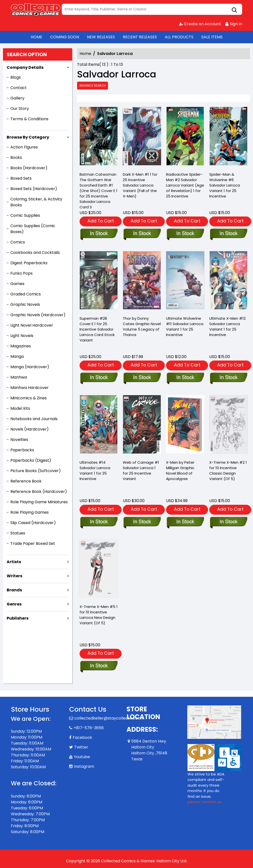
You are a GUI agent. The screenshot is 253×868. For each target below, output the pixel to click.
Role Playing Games (30, 512)
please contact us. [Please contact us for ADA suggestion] (205, 802)
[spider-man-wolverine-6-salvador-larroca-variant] (228, 137)
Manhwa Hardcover (30, 388)
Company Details (25, 67)
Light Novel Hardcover (32, 325)
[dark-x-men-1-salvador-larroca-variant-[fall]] (142, 137)
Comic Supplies (25, 215)
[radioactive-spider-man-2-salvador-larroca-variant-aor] (185, 137)
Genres (14, 604)
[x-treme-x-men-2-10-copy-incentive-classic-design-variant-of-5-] (228, 522)
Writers (14, 576)
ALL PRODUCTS (179, 37)
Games (17, 284)
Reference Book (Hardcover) (39, 492)
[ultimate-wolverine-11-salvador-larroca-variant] (185, 378)
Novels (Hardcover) (30, 429)
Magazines (21, 346)
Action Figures (24, 147)
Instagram (84, 766)
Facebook (82, 737)
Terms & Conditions (29, 119)
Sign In (233, 24)
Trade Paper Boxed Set (33, 543)
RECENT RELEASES (140, 37)
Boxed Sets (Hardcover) (34, 189)
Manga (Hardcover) (30, 367)
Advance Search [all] (93, 85)
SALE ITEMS (212, 37)
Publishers (18, 618)
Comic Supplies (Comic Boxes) (33, 229)
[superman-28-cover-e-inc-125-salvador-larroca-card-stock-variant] (99, 378)
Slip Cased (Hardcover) (33, 523)
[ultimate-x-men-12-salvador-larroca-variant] (228, 378)
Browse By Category (28, 137)
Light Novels (22, 336)
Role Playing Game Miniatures (39, 502)
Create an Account (200, 24)
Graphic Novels (25, 304)
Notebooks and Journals (34, 419)
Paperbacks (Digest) (31, 460)
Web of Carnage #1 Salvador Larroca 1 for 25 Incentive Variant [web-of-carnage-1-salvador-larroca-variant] (141, 470)
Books (16, 157)
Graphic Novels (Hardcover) (38, 315)
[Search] (152, 9)
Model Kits (20, 408)
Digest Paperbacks (29, 263)
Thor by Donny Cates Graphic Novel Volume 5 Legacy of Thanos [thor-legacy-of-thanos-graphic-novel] (142, 326)
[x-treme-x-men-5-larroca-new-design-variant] (99, 666)
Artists (14, 562)
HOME (36, 37)
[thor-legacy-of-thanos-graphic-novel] (142, 378)
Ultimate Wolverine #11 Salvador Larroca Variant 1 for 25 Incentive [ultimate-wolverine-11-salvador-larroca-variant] (185, 326)
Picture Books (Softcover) (36, 471)
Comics (18, 242)
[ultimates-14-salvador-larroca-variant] (99, 522)
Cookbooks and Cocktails (35, 253)
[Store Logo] (36, 9)
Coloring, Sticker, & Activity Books (36, 202)
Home (85, 54)
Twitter (81, 747)
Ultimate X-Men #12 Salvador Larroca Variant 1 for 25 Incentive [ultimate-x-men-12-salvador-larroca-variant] (227, 326)
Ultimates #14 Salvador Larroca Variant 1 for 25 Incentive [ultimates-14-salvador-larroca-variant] (95, 470)
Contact (19, 88)
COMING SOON (65, 37)
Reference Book (26, 481)
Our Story (20, 108)
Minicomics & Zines (29, 398)
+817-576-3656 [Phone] (89, 728)
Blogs (16, 77)
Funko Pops (21, 273)
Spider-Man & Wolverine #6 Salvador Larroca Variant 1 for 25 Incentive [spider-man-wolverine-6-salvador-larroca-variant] (225, 185)
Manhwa (19, 377)
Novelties (19, 440)
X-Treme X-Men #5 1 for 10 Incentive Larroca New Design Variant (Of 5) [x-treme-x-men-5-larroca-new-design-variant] (99, 615)
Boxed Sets (21, 178)
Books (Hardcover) (29, 168)
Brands (14, 590)
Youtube (82, 757)
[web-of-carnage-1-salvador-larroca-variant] (142, 522)
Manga (17, 356)
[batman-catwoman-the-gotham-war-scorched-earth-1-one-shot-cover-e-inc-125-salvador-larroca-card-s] (99, 137)
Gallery (17, 98)
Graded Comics (26, 294)
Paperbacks (22, 450)
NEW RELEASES (101, 37)
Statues (18, 533)
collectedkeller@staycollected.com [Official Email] (109, 718)
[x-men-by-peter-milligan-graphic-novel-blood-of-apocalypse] (185, 522)
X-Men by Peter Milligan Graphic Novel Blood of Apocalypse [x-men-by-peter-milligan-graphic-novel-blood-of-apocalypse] (180, 470)
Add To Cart (101, 221)
